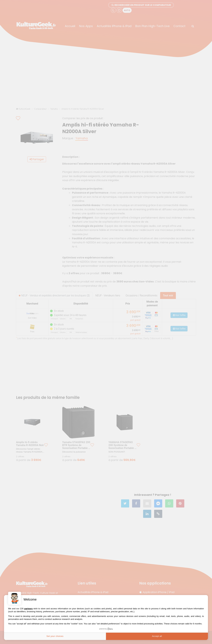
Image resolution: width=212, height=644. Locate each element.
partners (28, 609)
